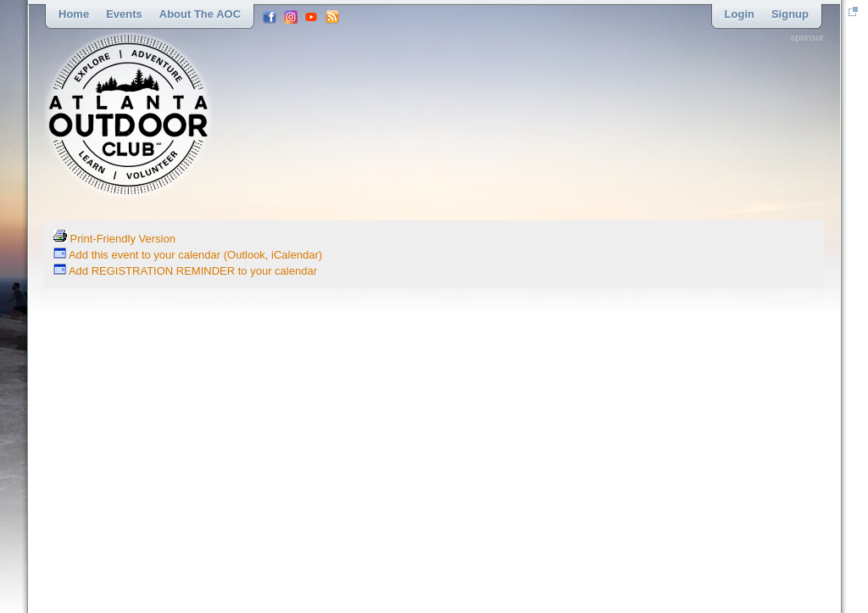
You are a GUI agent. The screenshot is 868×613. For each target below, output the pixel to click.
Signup (790, 14)
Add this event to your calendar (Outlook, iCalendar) (188, 255)
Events (124, 14)
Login (740, 14)
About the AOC (200, 14)
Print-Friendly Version (114, 239)
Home (74, 14)
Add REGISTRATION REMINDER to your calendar (185, 271)
